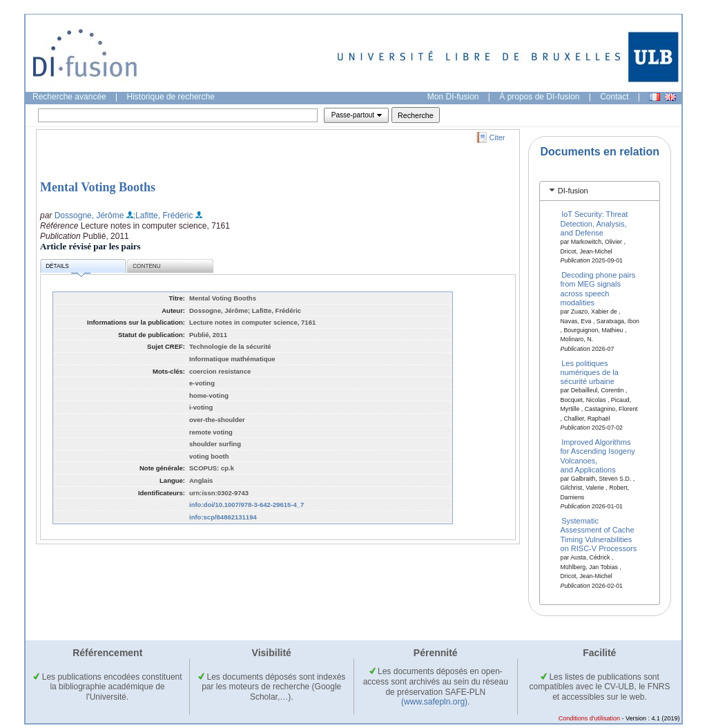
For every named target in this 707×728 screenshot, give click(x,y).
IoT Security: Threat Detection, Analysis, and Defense (594, 223)
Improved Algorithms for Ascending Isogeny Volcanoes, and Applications (598, 455)
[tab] (600, 191)
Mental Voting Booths (98, 187)
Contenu (146, 266)
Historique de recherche (171, 97)
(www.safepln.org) (434, 702)
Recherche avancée (69, 97)
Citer (497, 137)
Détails (68, 268)
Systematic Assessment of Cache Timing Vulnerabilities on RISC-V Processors (599, 535)
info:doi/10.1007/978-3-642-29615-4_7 (246, 505)
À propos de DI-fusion (539, 97)
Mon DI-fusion (453, 97)
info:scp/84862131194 (223, 517)
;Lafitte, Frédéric (163, 215)
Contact (614, 97)
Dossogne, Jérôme (89, 215)
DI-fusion (573, 191)
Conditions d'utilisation (589, 718)
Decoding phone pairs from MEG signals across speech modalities (598, 289)
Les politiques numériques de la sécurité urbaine (590, 372)
